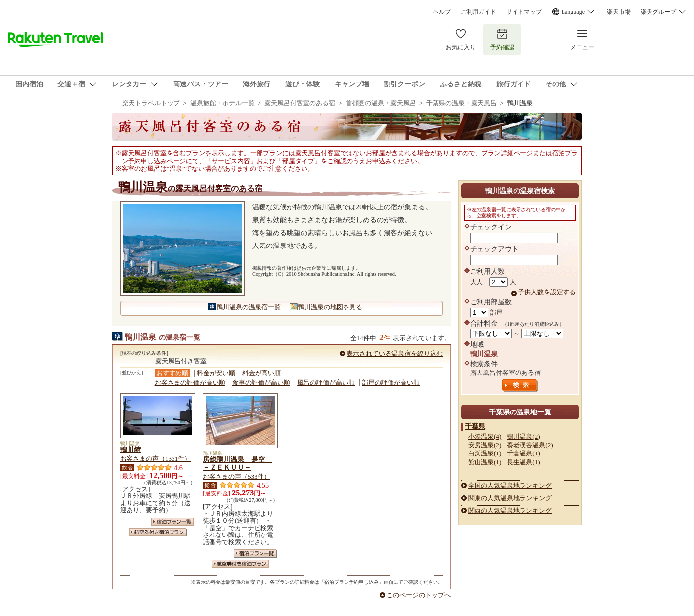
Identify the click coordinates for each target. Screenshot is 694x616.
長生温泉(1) (523, 462)
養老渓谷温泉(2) (530, 445)
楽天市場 (619, 12)
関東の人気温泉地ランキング (510, 498)
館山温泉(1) (485, 462)
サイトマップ (524, 12)
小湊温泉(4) (485, 436)
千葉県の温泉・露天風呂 (461, 103)
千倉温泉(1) (523, 453)
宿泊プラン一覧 (173, 522)
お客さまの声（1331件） (155, 459)
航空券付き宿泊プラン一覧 (158, 532)
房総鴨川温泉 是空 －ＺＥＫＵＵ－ (237, 463)
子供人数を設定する (547, 292)
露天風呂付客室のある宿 (300, 103)
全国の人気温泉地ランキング (510, 485)
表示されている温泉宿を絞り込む (395, 353)
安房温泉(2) (485, 445)
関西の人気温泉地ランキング (510, 511)
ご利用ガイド (478, 12)
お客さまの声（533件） (237, 476)
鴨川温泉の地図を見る (330, 307)
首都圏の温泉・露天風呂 (381, 103)
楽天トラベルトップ (151, 103)
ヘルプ (442, 12)
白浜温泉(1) (485, 453)
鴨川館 (130, 450)
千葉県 (475, 426)
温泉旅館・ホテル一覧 (223, 103)
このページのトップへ (419, 595)
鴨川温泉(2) (523, 436)
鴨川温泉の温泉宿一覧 (249, 307)
